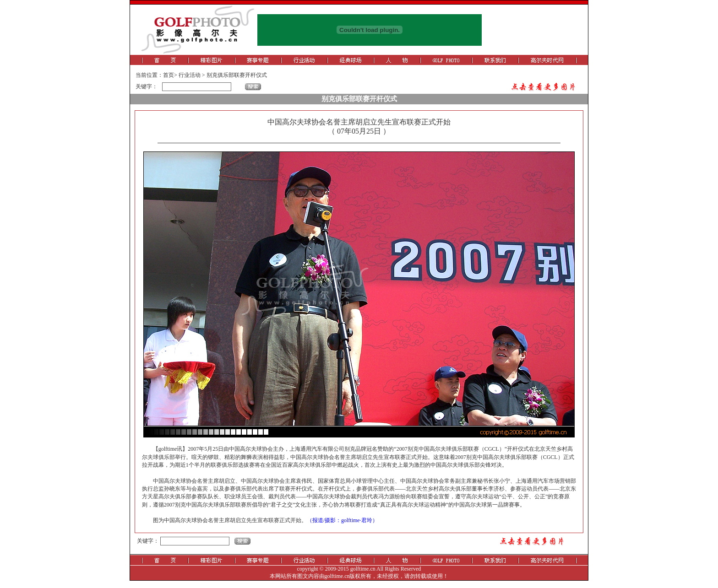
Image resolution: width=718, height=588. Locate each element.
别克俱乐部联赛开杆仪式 (237, 75)
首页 (169, 75)
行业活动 (190, 75)
